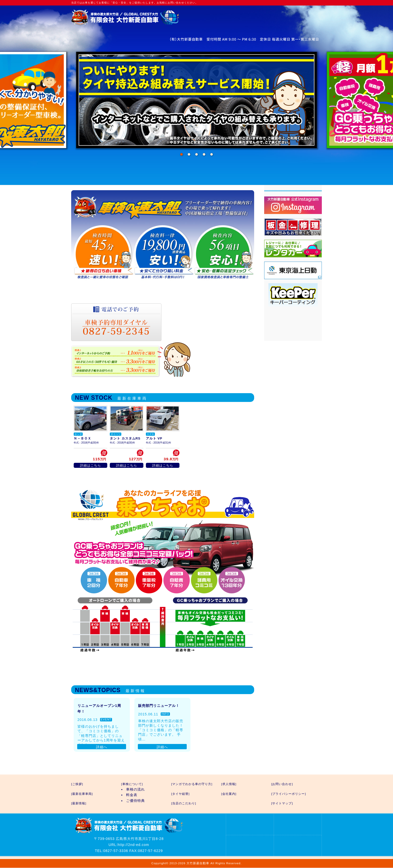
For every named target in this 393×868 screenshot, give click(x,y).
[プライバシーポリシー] (288, 794)
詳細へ (102, 747)
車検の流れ (135, 789)
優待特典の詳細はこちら (225, 360)
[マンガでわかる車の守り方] (192, 784)
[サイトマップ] (282, 803)
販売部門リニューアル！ (159, 706)
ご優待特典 (135, 801)
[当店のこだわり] (184, 803)
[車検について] (132, 784)
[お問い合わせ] (282, 784)
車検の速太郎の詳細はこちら (163, 291)
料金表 (132, 795)
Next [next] (304, 100)
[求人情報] (229, 784)
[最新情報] (79, 803)
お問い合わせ (218, 22)
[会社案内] (229, 794)
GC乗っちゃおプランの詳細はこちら (163, 663)
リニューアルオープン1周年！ (99, 708)
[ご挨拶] (77, 784)
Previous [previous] (89, 100)
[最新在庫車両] (82, 794)
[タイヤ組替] (180, 794)
